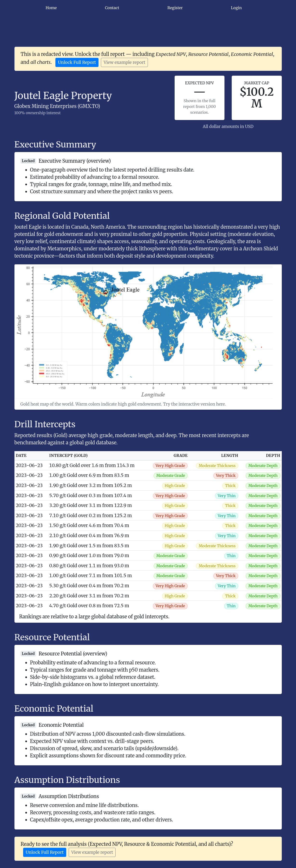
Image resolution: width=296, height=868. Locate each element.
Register (175, 8)
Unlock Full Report (77, 62)
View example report (124, 62)
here (220, 404)
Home (51, 8)
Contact (112, 8)
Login (236, 8)
